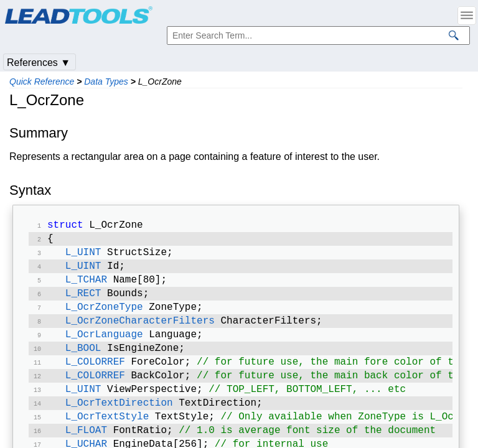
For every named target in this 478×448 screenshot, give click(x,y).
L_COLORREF (95, 376)
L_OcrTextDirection (119, 421)
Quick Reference (42, 82)
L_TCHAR (86, 286)
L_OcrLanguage (104, 346)
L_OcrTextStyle (107, 436)
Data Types (106, 82)
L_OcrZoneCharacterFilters (140, 331)
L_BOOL (83, 361)
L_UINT (83, 256)
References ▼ (39, 63)
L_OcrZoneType (104, 316)
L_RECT (83, 301)
